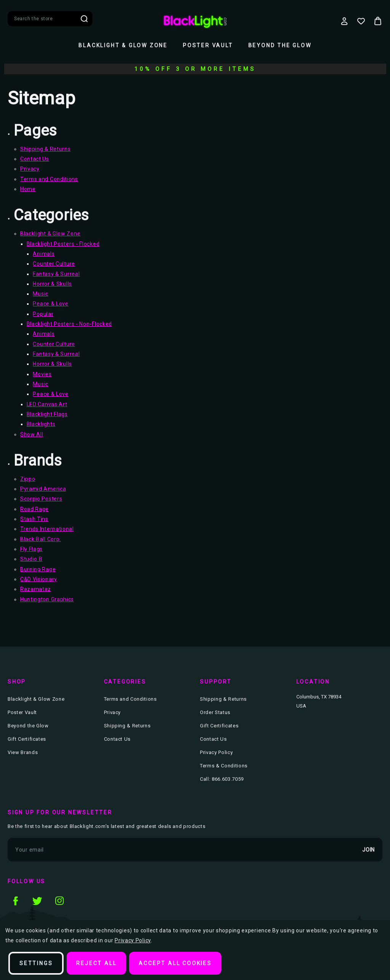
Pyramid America (43, 489)
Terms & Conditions (224, 766)
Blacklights (41, 424)
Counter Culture (54, 264)
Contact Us (35, 159)
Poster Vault (208, 45)
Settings (36, 963)
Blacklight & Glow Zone (123, 45)
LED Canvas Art (47, 404)
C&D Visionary (39, 579)
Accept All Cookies (175, 963)
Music (41, 294)
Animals (44, 254)
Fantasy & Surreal (56, 274)
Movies (42, 374)
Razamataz (36, 589)
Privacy (30, 169)
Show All (32, 434)
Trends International (47, 529)
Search (84, 19)
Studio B (31, 559)
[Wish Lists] (361, 21)
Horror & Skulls (52, 284)
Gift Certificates (27, 739)
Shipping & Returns (46, 149)
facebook (15, 901)
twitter (37, 901)
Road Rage (34, 509)
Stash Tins (34, 519)
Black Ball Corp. (41, 539)
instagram (59, 901)
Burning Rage (38, 569)
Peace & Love (50, 304)
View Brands (23, 752)
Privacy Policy (216, 752)
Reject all (96, 963)
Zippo (28, 479)
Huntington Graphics (47, 599)
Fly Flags (31, 549)
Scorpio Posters (41, 499)
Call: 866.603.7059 (222, 779)
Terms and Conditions (49, 179)
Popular (43, 314)
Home (28, 189)
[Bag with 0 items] (378, 21)
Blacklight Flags (47, 414)
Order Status (215, 712)
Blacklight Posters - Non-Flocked (69, 324)
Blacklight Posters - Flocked (63, 244)
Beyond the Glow (280, 45)
